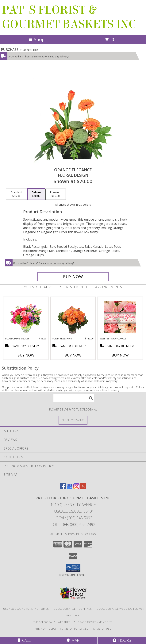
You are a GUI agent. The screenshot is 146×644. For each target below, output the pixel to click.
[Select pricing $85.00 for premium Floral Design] (56, 194)
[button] (73, 568)
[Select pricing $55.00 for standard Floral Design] (17, 194)
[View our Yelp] (83, 488)
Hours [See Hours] (122, 640)
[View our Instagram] (76, 488)
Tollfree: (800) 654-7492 (73, 525)
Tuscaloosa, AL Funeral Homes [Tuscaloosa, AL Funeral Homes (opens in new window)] (25, 609)
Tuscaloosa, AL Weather (52, 622)
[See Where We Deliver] (73, 420)
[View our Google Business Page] (70, 488)
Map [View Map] (73, 640)
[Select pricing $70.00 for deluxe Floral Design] (36, 194)
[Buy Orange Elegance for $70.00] (73, 277)
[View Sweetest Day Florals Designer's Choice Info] (120, 317)
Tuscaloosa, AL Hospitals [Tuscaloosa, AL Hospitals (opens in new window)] (72, 609)
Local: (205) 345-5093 (73, 518)
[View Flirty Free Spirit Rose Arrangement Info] (73, 317)
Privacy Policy (46, 629)
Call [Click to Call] (24, 640)
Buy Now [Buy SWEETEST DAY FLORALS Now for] (120, 355)
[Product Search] (74, 398)
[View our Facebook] (63, 488)
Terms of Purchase (74, 629)
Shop (36, 39)
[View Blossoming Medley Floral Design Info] (26, 317)
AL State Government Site (93, 622)
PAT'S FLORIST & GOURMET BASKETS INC (69, 17)
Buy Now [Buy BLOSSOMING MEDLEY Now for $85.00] (26, 355)
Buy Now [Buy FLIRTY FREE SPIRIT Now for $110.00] (73, 355)
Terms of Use (102, 629)
